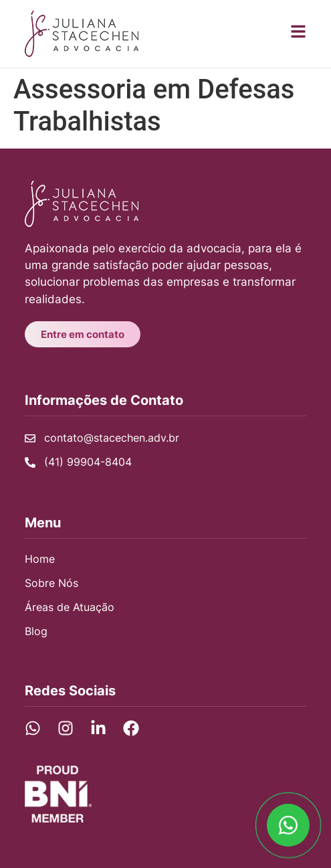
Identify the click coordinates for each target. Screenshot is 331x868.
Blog (36, 631)
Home (40, 559)
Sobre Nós (51, 583)
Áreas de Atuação (70, 607)
